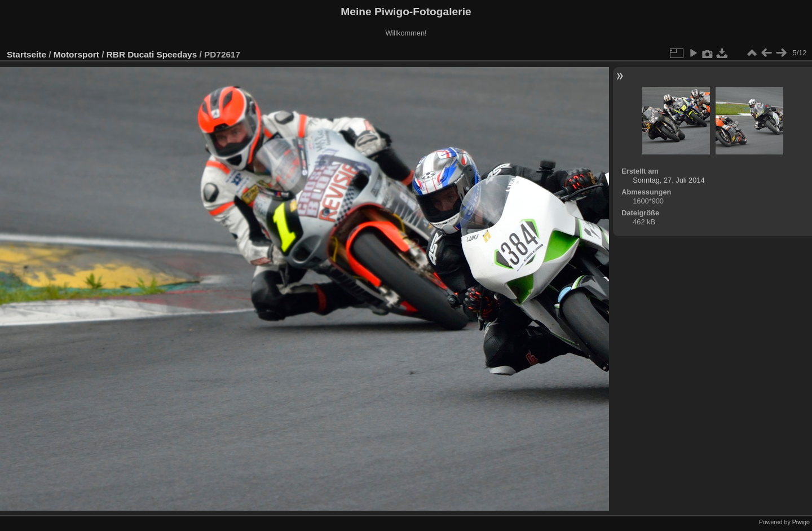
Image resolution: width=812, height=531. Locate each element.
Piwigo (801, 522)
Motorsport (76, 54)
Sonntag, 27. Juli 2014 (668, 180)
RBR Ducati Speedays (152, 54)
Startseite (27, 54)
